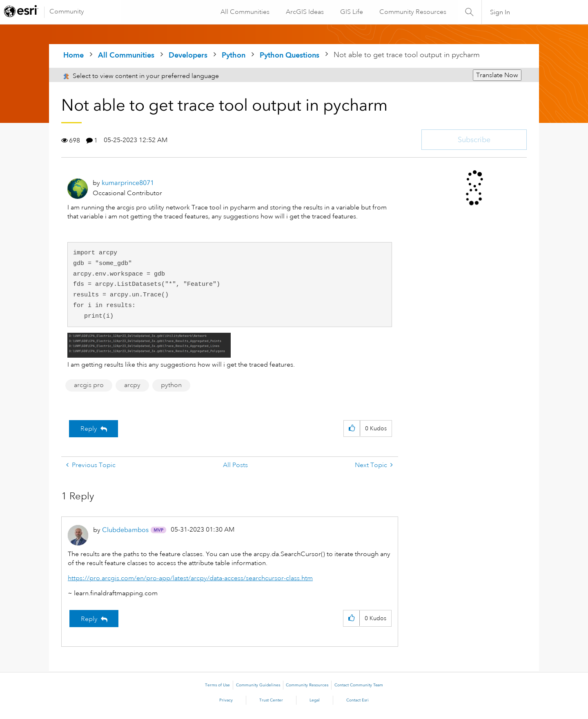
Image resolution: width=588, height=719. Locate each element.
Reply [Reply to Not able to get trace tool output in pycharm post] (89, 429)
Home (73, 55)
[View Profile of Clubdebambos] (125, 530)
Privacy (226, 700)
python (171, 385)
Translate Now (497, 75)
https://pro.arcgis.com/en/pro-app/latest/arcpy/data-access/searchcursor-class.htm (190, 578)
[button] (149, 345)
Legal (315, 700)
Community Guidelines (258, 685)
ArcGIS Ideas (304, 12)
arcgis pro (89, 385)
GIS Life (351, 12)
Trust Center (271, 700)
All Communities (245, 12)
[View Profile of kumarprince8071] (128, 183)
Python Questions (290, 55)
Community (67, 11)
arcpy (132, 385)
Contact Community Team (359, 685)
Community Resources (412, 12)
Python (234, 55)
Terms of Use (217, 685)
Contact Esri (357, 700)
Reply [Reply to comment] (89, 619)
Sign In (500, 12)
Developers (188, 55)
